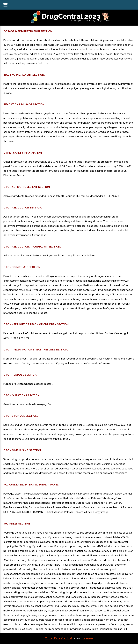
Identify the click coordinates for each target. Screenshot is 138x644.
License (87, 638)
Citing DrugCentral (58, 638)
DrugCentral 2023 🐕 (76, 16)
